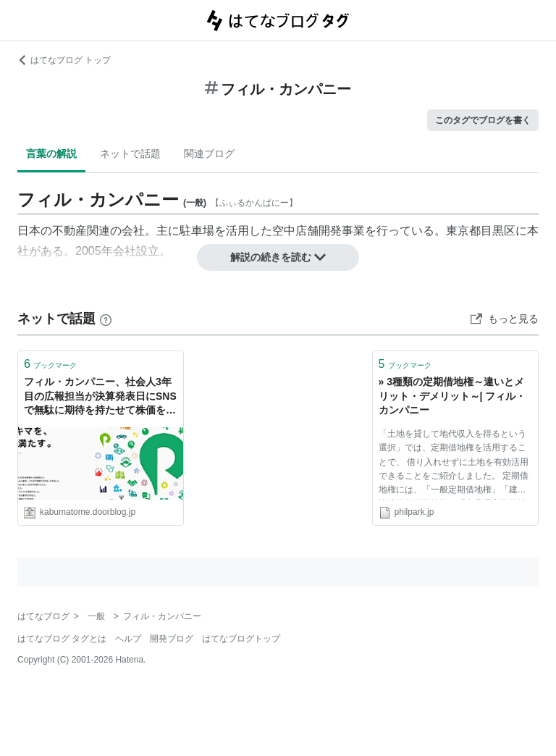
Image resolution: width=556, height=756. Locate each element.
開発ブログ (172, 639)
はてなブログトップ (241, 639)
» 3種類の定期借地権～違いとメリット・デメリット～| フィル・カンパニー (452, 396)
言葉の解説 (51, 154)
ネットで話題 (130, 154)
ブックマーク (50, 364)
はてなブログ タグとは (62, 639)
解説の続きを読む (278, 257)
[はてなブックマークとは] (106, 319)
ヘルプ (128, 639)
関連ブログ (209, 154)
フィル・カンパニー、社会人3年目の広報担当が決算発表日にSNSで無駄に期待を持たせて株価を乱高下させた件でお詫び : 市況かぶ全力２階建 (100, 397)
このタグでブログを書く (483, 120)
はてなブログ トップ (64, 60)
